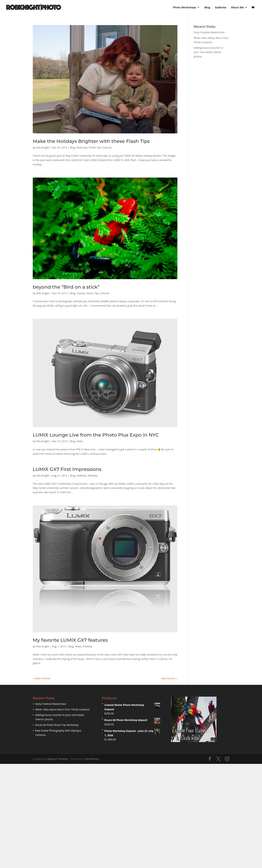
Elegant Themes (58, 759)
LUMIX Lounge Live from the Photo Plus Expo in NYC (96, 435)
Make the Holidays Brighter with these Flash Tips (91, 141)
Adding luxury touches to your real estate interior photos (209, 52)
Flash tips (82, 147)
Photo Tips (95, 147)
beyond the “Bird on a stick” (66, 287)
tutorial (107, 147)
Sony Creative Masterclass (209, 32)
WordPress (92, 759)
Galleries (221, 8)
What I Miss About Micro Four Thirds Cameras (62, 709)
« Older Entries (41, 678)
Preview (87, 646)
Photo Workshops (184, 8)
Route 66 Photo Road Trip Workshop (57, 725)
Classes (81, 293)
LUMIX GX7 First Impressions (67, 469)
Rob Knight (43, 147)
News (80, 441)
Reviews (93, 476)
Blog (207, 8)
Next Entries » (169, 678)
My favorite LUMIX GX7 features (70, 640)
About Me (237, 8)
